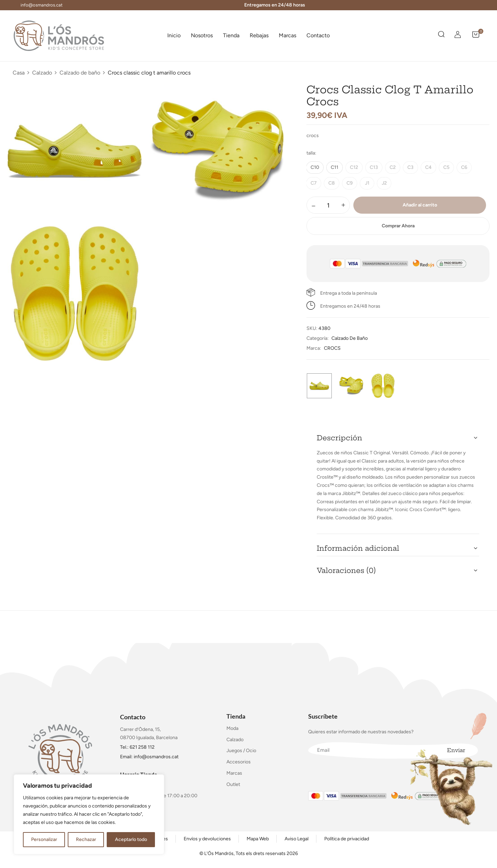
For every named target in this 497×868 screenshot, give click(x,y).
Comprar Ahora (398, 226)
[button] (476, 36)
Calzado (42, 73)
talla (311, 153)
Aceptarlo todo (131, 839)
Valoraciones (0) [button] (346, 570)
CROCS (332, 348)
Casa (19, 73)
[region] (89, 814)
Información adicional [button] (358, 548)
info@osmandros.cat (42, 5)
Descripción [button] (339, 438)
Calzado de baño (80, 73)
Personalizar (44, 839)
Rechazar (86, 839)
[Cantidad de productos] (328, 205)
